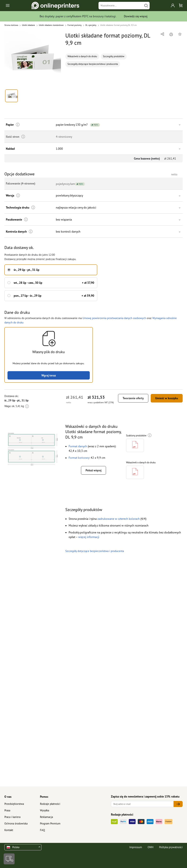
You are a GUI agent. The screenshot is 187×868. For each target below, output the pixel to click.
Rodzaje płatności (50, 804)
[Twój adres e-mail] (142, 804)
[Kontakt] (9, 859)
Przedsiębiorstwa (14, 804)
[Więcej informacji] (18, 125)
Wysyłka (45, 810)
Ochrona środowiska (16, 823)
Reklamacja (46, 817)
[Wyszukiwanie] (121, 6)
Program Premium (50, 823)
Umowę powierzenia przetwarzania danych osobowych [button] (114, 318)
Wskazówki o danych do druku (82, 56)
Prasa (7, 810)
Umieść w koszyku (167, 398)
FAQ (42, 830)
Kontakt (9, 830)
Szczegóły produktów (114, 56)
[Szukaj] (146, 6)
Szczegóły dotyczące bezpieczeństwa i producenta (93, 64)
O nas (8, 797)
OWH (151, 847)
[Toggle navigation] (8, 6)
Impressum (136, 847)
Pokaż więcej (93, 470)
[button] (33, 60)
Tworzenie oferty (133, 398)
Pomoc (44, 797)
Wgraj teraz (49, 375)
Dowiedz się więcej (136, 16)
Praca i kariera (12, 817)
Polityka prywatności (171, 847)
